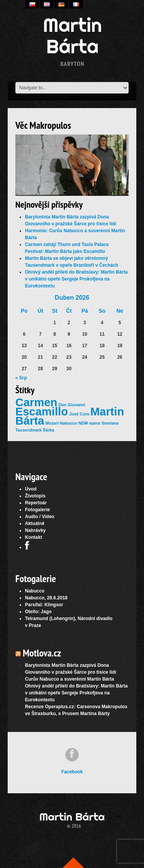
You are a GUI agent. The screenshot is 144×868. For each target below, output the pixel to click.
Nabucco (35, 591)
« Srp (21, 378)
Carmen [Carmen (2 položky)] (36, 402)
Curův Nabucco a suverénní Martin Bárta (70, 679)
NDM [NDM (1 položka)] (83, 423)
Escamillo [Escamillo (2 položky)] (42, 411)
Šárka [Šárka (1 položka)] (49, 430)
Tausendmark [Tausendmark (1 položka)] (29, 430)
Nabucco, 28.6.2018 (46, 598)
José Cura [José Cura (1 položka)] (79, 414)
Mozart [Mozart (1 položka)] (52, 423)
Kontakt (34, 537)
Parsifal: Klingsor (44, 605)
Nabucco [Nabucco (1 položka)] (69, 423)
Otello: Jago (38, 612)
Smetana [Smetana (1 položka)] (110, 423)
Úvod (31, 489)
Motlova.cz (42, 653)
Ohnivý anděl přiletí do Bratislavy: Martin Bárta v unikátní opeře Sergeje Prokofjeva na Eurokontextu (76, 279)
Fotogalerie (37, 510)
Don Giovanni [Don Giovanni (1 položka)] (72, 405)
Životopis (35, 496)
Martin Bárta (73, 36)
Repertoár (36, 503)
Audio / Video (40, 517)
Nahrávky (35, 530)
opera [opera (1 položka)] (95, 423)
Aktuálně (35, 523)
